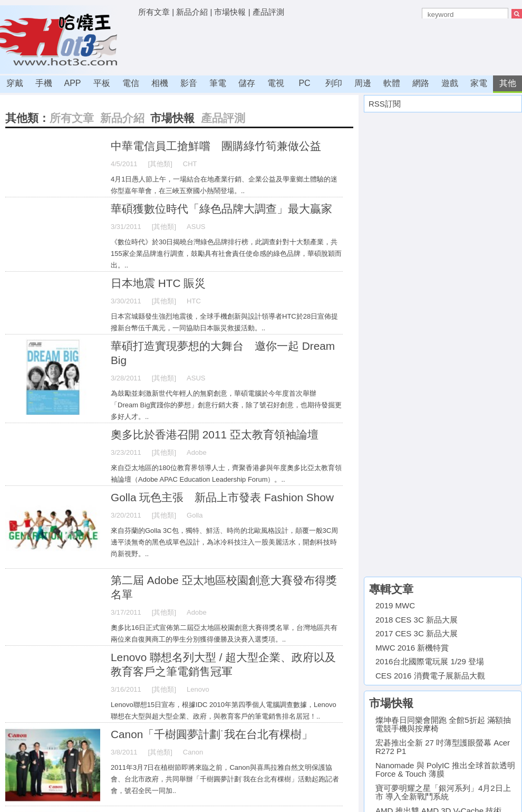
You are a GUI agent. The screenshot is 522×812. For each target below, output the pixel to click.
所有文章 (154, 12)
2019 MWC (395, 605)
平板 (102, 83)
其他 (508, 83)
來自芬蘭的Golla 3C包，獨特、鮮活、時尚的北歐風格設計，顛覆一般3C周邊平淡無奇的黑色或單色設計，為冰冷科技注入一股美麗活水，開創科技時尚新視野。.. (224, 542)
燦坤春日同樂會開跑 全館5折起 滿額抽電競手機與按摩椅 (443, 724)
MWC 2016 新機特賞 (412, 648)
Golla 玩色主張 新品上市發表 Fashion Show (222, 497)
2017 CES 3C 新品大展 (417, 633)
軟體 (392, 83)
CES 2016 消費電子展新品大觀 (430, 676)
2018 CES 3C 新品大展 (417, 620)
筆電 (218, 83)
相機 (160, 83)
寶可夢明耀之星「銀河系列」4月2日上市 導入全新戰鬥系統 (443, 792)
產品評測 (268, 12)
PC (304, 83)
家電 (479, 83)
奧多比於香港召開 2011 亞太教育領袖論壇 (215, 434)
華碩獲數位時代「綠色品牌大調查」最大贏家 (221, 209)
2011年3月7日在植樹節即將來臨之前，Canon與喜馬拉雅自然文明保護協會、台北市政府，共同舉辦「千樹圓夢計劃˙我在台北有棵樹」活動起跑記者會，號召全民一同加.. (225, 779)
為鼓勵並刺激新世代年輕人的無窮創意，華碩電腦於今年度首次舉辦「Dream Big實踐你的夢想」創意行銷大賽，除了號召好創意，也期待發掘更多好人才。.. (226, 405)
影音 (189, 83)
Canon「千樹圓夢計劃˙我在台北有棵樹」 (212, 734)
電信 (131, 83)
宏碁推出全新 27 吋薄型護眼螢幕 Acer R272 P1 (443, 747)
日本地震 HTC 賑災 (158, 283)
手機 (44, 83)
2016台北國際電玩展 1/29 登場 (430, 661)
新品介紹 (192, 12)
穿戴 (15, 83)
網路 (421, 83)
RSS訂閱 (385, 104)
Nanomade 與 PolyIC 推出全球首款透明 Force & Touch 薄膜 (445, 770)
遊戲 (450, 83)
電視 (276, 83)
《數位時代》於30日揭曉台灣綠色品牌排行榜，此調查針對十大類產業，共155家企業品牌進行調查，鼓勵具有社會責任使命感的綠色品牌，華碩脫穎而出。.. (226, 254)
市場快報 (230, 12)
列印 (334, 83)
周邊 (363, 83)
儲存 (247, 83)
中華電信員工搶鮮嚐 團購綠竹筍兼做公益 (216, 146)
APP (72, 83)
